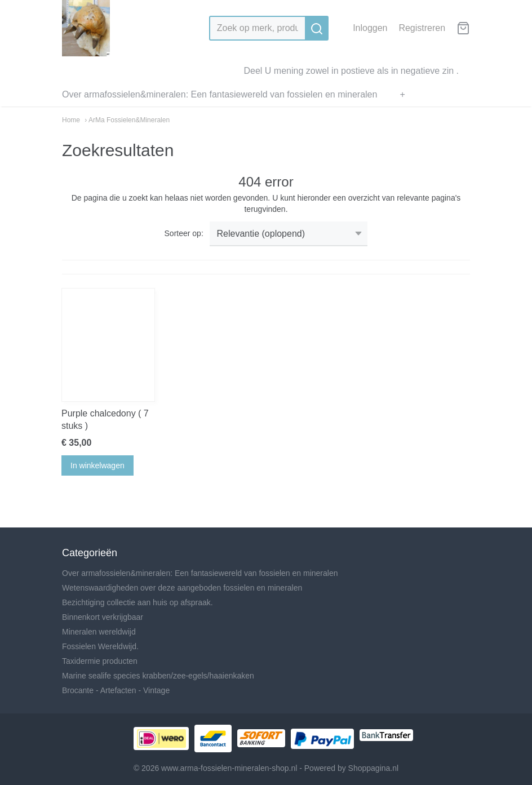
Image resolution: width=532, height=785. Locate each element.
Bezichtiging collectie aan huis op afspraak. (138, 602)
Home (71, 120)
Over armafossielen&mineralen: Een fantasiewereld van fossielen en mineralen (220, 94)
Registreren (422, 28)
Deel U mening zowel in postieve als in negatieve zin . (351, 71)
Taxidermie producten (100, 661)
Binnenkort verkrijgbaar (103, 617)
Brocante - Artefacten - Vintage (116, 690)
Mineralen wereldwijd (99, 632)
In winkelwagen (97, 465)
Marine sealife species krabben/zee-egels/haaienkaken (158, 676)
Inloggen (370, 28)
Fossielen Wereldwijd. (100, 646)
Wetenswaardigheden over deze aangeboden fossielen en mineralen (182, 588)
